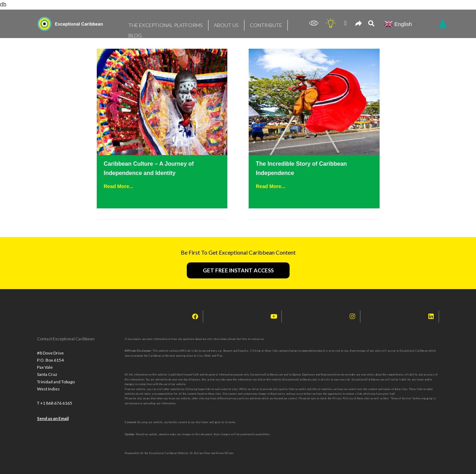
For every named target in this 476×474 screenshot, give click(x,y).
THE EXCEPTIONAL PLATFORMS (160, 23)
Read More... (119, 186)
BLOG (278, 23)
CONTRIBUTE (247, 23)
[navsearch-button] (371, 24)
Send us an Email (53, 424)
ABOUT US (212, 23)
